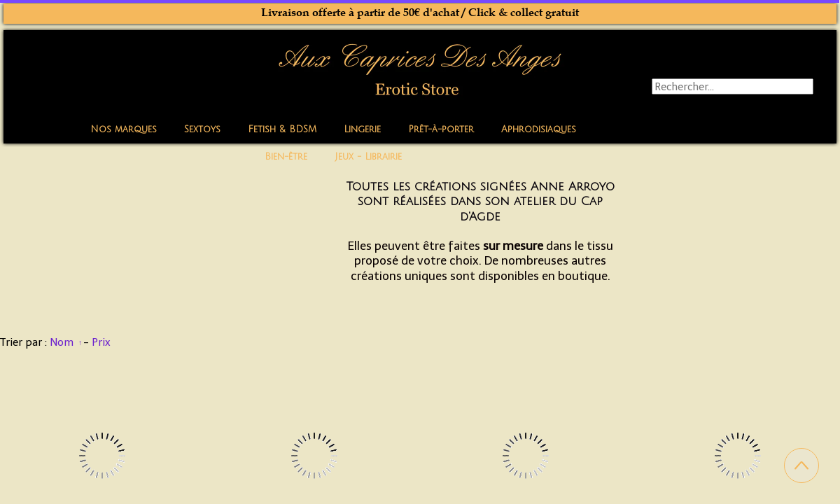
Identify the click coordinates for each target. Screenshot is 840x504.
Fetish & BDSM (282, 129)
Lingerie (362, 129)
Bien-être (286, 157)
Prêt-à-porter (441, 129)
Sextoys (202, 129)
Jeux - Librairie (368, 157)
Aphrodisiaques (539, 129)
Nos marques (124, 129)
